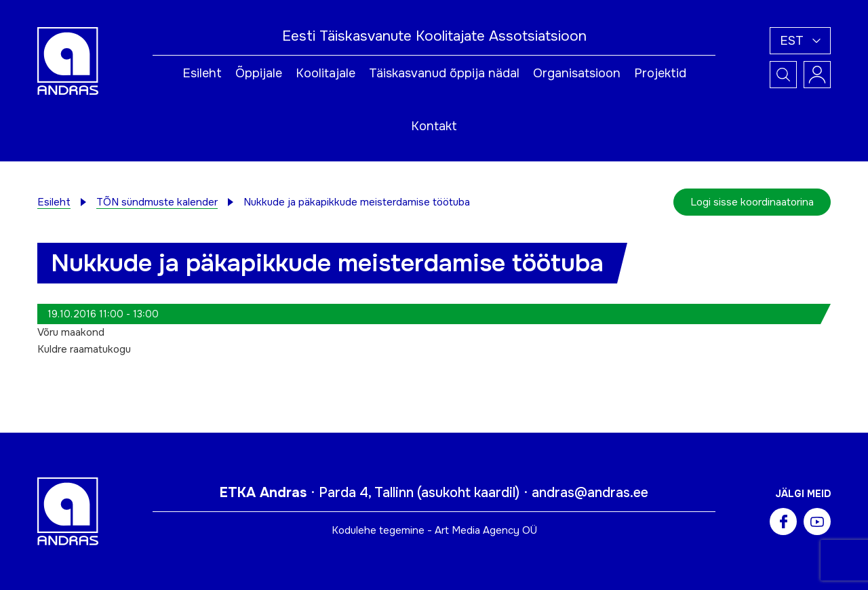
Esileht (202, 73)
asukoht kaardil (468, 493)
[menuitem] (800, 41)
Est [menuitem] (792, 41)
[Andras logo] (68, 60)
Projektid (660, 73)
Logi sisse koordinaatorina (752, 202)
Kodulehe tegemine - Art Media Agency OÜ (434, 530)
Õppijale (259, 73)
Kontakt (434, 126)
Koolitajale (325, 73)
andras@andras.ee (590, 493)
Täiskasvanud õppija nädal (444, 73)
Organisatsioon (577, 73)
